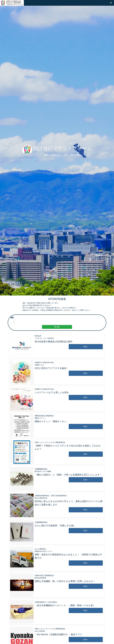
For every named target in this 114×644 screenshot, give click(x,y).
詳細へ (86, 347)
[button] (111, 3)
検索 (57, 327)
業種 (12, 318)
